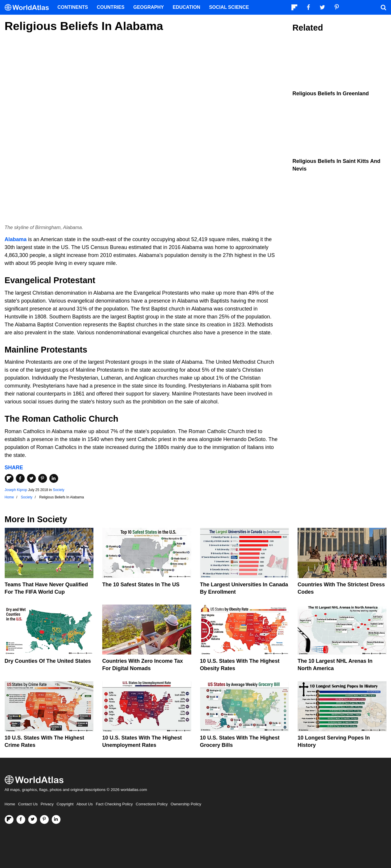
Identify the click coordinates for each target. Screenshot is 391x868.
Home (10, 804)
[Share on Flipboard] (9, 478)
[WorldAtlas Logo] (29, 7)
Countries (111, 7)
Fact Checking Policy (114, 804)
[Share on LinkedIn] (54, 478)
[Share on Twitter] (31, 478)
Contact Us (28, 804)
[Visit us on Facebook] (21, 819)
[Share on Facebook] (20, 478)
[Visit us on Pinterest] (44, 819)
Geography (149, 7)
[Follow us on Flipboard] (9, 819)
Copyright (65, 804)
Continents (73, 7)
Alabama (16, 239)
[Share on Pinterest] (43, 478)
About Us (85, 804)
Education (187, 7)
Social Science (229, 7)
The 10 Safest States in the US (141, 585)
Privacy (47, 804)
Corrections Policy (152, 804)
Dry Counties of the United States (48, 661)
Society (59, 490)
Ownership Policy (186, 804)
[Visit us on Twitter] (33, 819)
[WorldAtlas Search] (384, 7)
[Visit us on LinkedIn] (56, 819)
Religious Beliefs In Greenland (331, 94)
